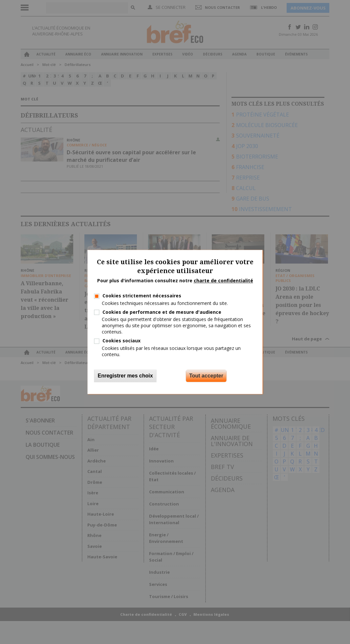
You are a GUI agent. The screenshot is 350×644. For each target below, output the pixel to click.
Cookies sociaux (121, 341)
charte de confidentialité (223, 280)
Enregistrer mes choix (125, 376)
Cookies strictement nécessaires (142, 296)
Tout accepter (206, 376)
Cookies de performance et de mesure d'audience (162, 312)
